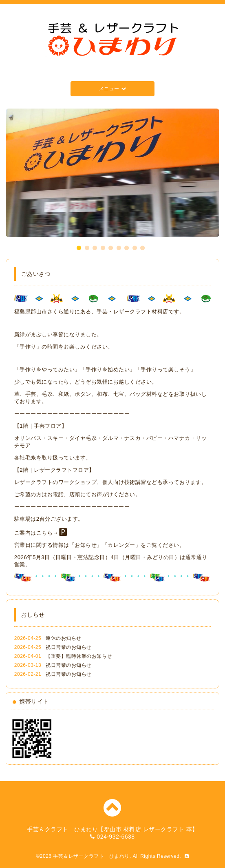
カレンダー (121, 545)
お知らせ (86, 545)
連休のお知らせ (64, 638)
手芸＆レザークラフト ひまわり (91, 856)
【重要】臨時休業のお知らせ (79, 656)
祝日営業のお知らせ (69, 647)
